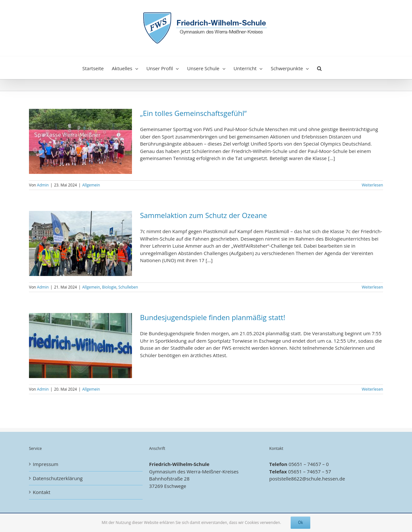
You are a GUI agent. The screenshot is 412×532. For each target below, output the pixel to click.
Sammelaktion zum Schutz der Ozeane (203, 215)
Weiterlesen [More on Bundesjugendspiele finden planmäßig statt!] (372, 389)
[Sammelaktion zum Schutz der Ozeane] (80, 243)
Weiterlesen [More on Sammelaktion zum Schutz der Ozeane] (372, 287)
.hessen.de (333, 479)
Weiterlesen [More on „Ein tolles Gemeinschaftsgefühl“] (372, 185)
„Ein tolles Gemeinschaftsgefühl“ (193, 113)
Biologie (109, 287)
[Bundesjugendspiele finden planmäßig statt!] (80, 346)
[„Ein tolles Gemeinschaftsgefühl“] (80, 141)
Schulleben (128, 287)
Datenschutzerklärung (58, 478)
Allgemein (91, 185)
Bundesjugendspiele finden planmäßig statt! (213, 317)
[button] (319, 68)
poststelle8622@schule (295, 479)
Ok (300, 522)
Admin (43, 185)
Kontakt (42, 492)
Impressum (46, 464)
